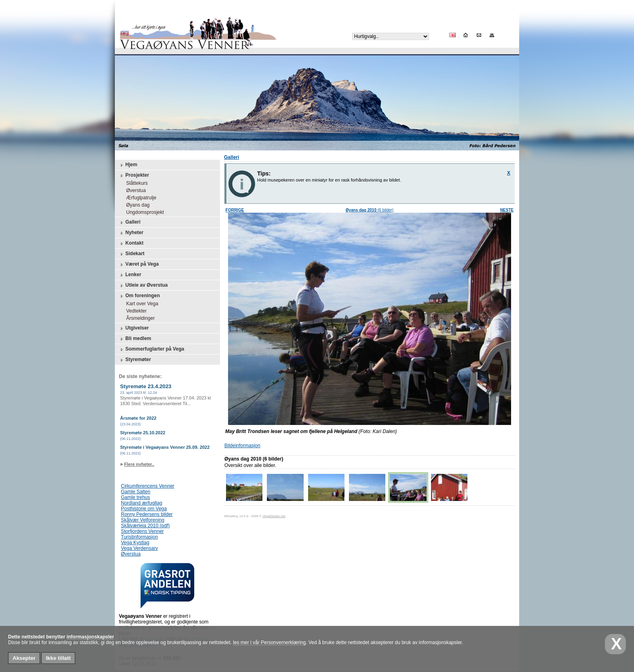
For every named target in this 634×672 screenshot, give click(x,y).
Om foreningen (139, 296)
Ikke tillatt (58, 658)
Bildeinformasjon (242, 446)
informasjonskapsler (90, 637)
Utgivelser (134, 328)
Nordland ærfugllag (142, 503)
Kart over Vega (140, 304)
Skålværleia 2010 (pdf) (145, 526)
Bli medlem (135, 339)
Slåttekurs (135, 183)
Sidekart (132, 254)
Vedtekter (134, 311)
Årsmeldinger (138, 318)
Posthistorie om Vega (144, 509)
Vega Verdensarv (139, 548)
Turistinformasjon (139, 537)
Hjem (128, 165)
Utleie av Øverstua (143, 285)
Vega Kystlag (135, 543)
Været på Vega (139, 264)
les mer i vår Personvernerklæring (269, 642)
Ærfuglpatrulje (139, 198)
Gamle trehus (135, 497)
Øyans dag (136, 205)
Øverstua (134, 190)
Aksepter (24, 658)
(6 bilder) (370, 210)
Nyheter (131, 233)
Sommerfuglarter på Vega (151, 349)
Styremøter (135, 360)
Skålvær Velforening (143, 520)
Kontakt (131, 243)
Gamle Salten (136, 492)
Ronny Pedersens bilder (147, 514)
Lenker (130, 275)
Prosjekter (134, 175)
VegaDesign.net (274, 516)
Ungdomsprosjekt (143, 212)
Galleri (130, 222)
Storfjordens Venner (142, 531)
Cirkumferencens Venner (148, 486)
